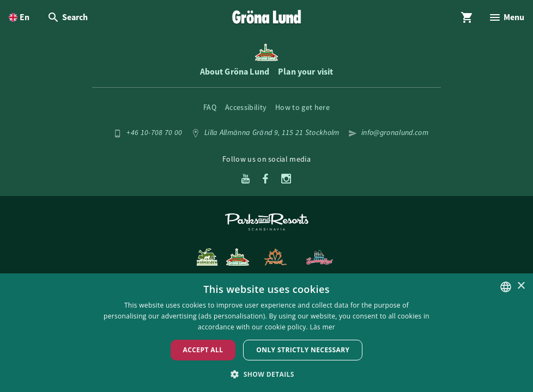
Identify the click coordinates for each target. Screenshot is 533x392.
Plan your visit (305, 72)
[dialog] (266, 333)
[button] (266, 374)
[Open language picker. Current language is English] (19, 17)
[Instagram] (286, 180)
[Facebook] (265, 180)
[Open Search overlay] (67, 17)
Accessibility (246, 107)
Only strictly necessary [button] (303, 350)
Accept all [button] (203, 350)
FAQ (210, 107)
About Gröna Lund (235, 72)
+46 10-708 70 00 (154, 132)
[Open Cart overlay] (467, 17)
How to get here (302, 107)
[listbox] (506, 287)
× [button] (521, 286)
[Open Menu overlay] (506, 17)
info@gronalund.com (395, 132)
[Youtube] (246, 180)
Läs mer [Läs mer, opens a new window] (322, 327)
